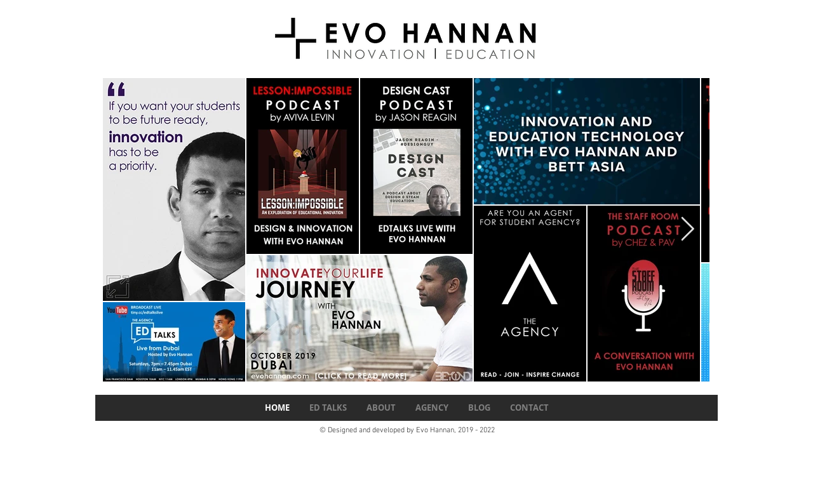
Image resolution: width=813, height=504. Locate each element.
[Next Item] (687, 230)
